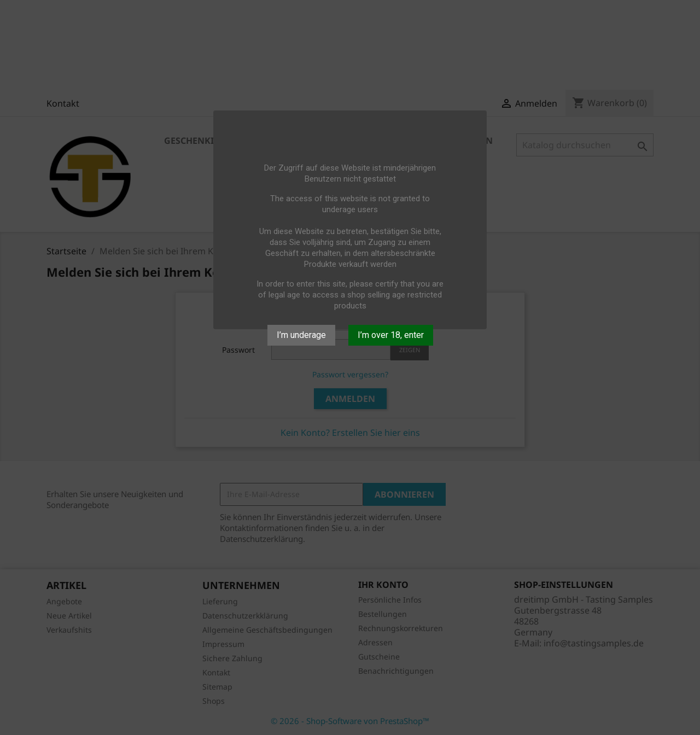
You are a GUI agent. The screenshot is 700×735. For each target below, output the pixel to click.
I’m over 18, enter (391, 335)
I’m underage (301, 335)
